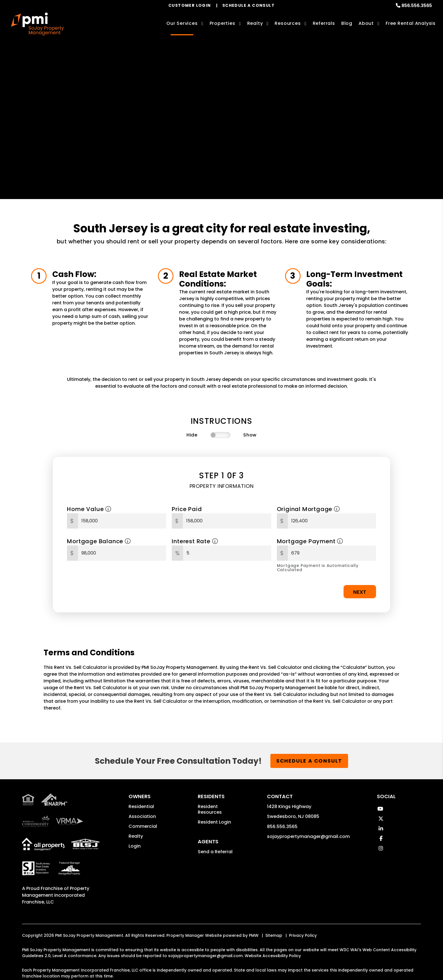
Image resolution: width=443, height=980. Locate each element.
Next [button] (360, 592)
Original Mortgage (308, 509)
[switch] (220, 435)
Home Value (89, 509)
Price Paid (187, 509)
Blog (347, 23)
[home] (37, 24)
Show (250, 435)
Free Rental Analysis (411, 23)
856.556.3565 (417, 6)
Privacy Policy (303, 935)
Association (142, 816)
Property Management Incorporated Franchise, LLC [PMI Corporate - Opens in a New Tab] (56, 895)
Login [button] (135, 846)
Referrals (324, 23)
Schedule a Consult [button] (309, 761)
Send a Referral (215, 852)
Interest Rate (195, 541)
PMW (254, 935)
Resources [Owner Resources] (288, 23)
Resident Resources (210, 809)
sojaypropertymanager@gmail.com (308, 836)
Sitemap (274, 935)
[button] (380, 809)
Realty (136, 836)
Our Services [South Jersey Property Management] (182, 23)
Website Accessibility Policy (273, 956)
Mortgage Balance (99, 541)
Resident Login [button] (214, 822)
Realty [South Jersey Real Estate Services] (255, 23)
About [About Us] (366, 23)
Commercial (143, 826)
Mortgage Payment (310, 541)
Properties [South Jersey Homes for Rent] (222, 23)
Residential (141, 807)
